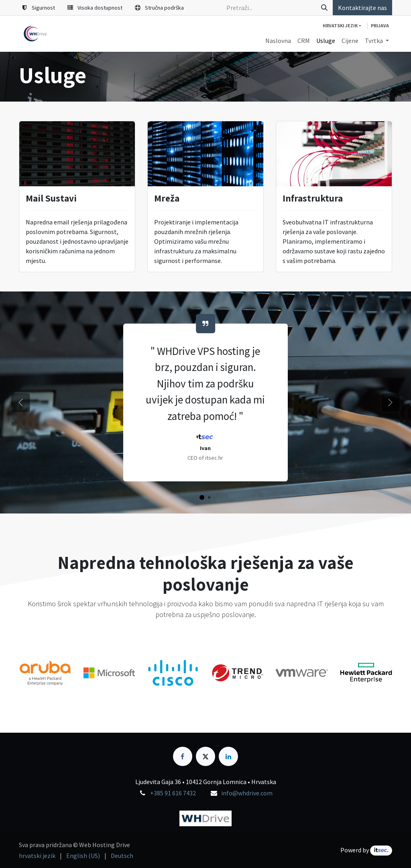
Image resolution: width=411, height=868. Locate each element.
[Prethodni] (20, 403)
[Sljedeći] (391, 403)
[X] (205, 756)
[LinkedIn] (228, 756)
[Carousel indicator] (202, 497)
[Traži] (324, 8)
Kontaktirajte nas (362, 8)
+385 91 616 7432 (173, 793)
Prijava (380, 25)
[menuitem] (278, 41)
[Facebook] (183, 756)
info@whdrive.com (247, 793)
